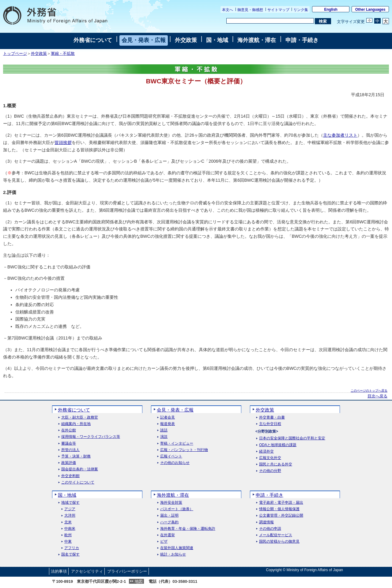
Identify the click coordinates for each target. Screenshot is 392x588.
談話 (164, 430)
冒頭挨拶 (63, 142)
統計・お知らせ (173, 554)
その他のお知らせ (175, 463)
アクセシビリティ (87, 571)
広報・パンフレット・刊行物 (184, 450)
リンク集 (301, 10)
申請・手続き (302, 40)
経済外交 (266, 451)
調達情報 (266, 522)
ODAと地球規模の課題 (278, 445)
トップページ (15, 54)
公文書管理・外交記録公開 (281, 516)
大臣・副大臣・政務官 (80, 417)
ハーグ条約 (169, 522)
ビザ (164, 542)
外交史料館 (70, 476)
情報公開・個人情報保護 (279, 509)
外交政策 (186, 40)
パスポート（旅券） (177, 509)
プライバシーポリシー (127, 571)
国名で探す (70, 554)
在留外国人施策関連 (177, 548)
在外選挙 (168, 535)
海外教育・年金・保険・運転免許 (188, 529)
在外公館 (69, 430)
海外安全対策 (171, 503)
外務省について (93, 40)
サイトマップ (278, 10)
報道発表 (168, 424)
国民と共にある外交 (276, 464)
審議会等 (69, 444)
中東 (68, 542)
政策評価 (69, 463)
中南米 (70, 529)
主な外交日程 (270, 424)
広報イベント (171, 456)
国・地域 (217, 40)
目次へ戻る (377, 396)
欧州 (68, 535)
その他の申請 (270, 529)
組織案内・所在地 (76, 424)
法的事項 (59, 571)
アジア (70, 509)
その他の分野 (270, 471)
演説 (164, 437)
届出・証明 (169, 516)
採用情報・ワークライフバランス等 (91, 437)
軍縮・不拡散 (63, 54)
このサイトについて (78, 482)
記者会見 (168, 417)
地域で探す (70, 503)
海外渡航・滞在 (257, 40)
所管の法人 (70, 450)
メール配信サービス (276, 535)
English (331, 9)
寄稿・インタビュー (177, 444)
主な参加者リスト (340, 135)
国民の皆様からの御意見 (279, 542)
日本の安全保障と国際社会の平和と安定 (292, 438)
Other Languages (370, 9)
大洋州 (70, 516)
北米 (68, 522)
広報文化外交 (270, 458)
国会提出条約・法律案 (80, 469)
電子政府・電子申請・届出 (281, 503)
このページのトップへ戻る (369, 391)
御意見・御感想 (250, 10)
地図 (139, 581)
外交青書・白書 (272, 417)
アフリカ (72, 548)
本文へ (228, 10)
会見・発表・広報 (144, 40)
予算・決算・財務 (76, 456)
